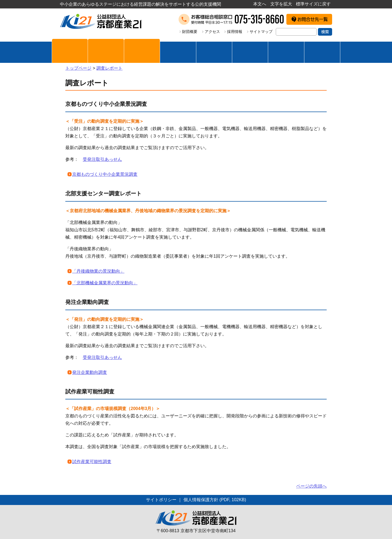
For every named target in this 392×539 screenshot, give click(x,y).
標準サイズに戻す (313, 4)
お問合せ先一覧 (313, 19)
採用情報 (235, 32)
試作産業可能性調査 (92, 462)
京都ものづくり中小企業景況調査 (105, 174)
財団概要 (190, 32)
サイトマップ (261, 32)
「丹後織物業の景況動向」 (98, 271)
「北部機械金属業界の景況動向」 (105, 283)
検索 (325, 32)
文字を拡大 (281, 4)
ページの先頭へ (311, 486)
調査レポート (109, 68)
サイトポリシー (161, 500)
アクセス (212, 32)
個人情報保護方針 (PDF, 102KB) (215, 500)
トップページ (78, 68)
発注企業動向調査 (90, 372)
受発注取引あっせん (102, 159)
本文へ (260, 4)
